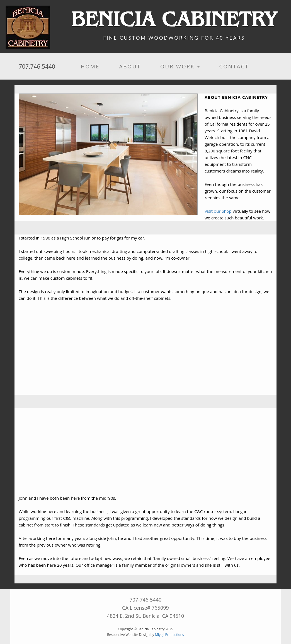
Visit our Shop (218, 211)
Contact (234, 66)
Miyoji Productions (169, 635)
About (130, 66)
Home (90, 66)
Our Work (180, 66)
